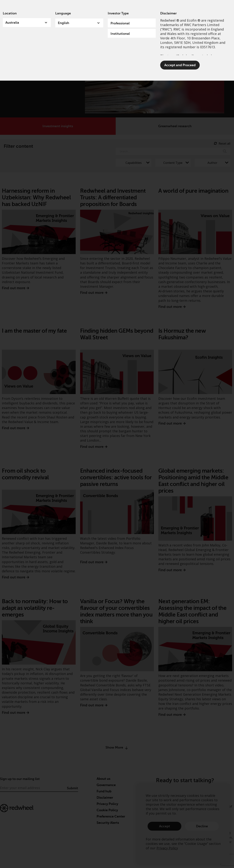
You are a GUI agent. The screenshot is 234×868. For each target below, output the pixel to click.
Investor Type (118, 13)
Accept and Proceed (180, 65)
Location (10, 13)
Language (63, 13)
